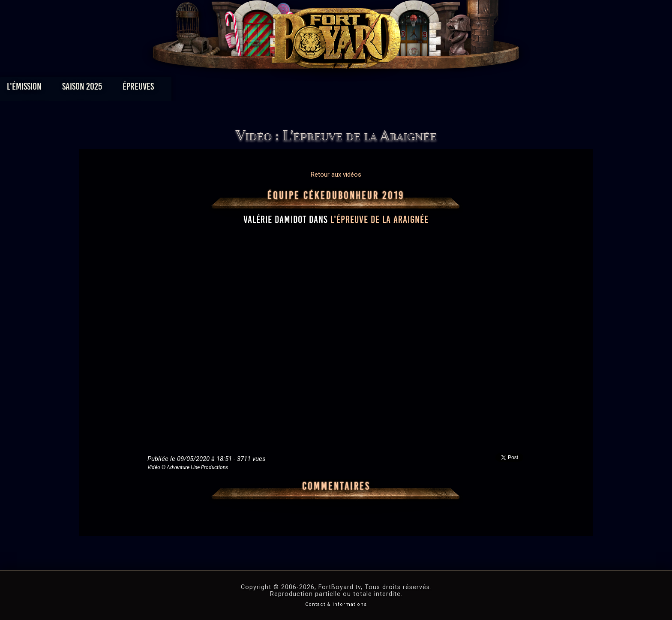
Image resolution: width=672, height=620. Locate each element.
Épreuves (258, 89)
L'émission (144, 89)
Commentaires (336, 486)
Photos (306, 89)
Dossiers (396, 89)
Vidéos (349, 89)
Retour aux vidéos (336, 175)
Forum (442, 89)
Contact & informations (336, 604)
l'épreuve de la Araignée (379, 220)
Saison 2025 (202, 89)
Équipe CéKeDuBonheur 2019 (336, 196)
